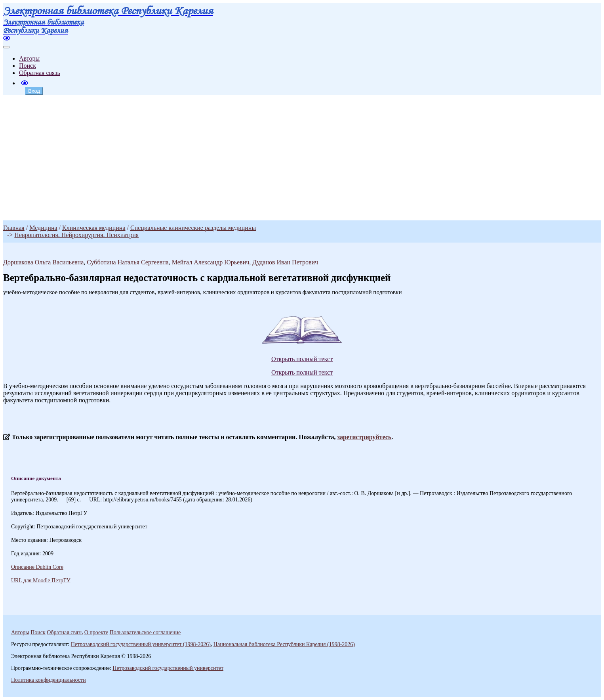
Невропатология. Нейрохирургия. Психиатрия (76, 235)
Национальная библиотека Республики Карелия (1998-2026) (284, 644)
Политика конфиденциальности (49, 680)
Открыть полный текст (302, 359)
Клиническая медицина (94, 228)
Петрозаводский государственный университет (168, 668)
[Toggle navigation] (6, 47)
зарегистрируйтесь (364, 437)
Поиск (28, 66)
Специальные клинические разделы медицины (193, 228)
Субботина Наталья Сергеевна (128, 262)
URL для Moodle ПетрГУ (41, 580)
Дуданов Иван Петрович (285, 262)
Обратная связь (40, 73)
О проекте (96, 632)
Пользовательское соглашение (145, 632)
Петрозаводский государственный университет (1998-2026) (141, 644)
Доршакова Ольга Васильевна (43, 262)
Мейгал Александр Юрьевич (211, 262)
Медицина (43, 228)
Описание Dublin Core (37, 567)
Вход (34, 91)
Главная (14, 228)
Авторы (29, 58)
